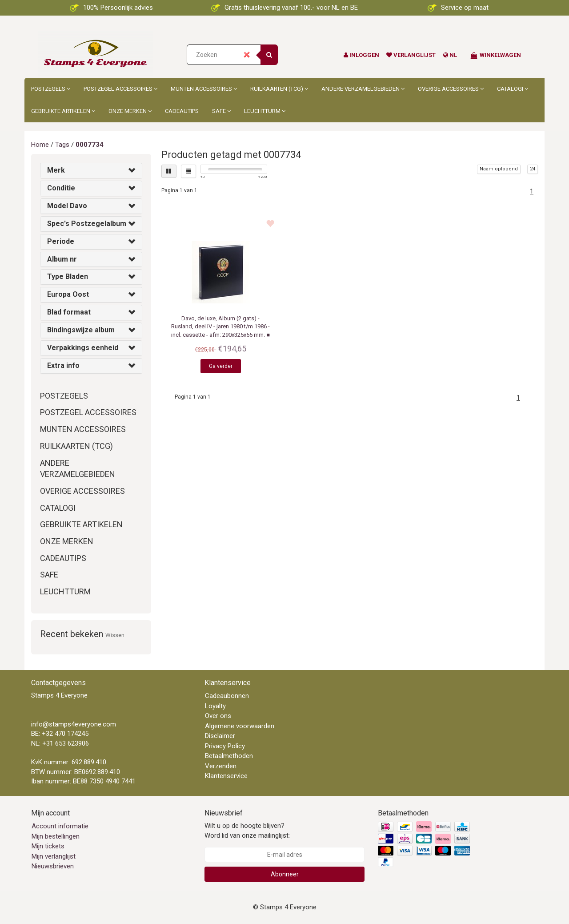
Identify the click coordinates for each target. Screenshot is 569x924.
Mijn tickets (48, 846)
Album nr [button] (62, 259)
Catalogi (513, 89)
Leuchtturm (265, 111)
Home (40, 145)
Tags (62, 145)
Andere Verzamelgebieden (363, 89)
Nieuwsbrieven (53, 866)
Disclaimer (220, 736)
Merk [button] (56, 170)
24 (533, 169)
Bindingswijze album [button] (81, 330)
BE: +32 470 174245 (60, 734)
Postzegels (51, 89)
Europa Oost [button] (68, 294)
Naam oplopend (499, 169)
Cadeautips (182, 111)
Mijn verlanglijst (54, 856)
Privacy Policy (225, 746)
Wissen (115, 635)
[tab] (91, 171)
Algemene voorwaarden (240, 726)
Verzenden (221, 766)
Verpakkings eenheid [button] (83, 348)
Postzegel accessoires (120, 89)
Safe (221, 111)
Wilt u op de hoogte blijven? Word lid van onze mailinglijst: (247, 830)
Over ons (218, 716)
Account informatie (60, 826)
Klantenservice (226, 776)
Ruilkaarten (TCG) (279, 89)
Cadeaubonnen (227, 696)
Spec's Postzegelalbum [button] (87, 224)
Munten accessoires (204, 89)
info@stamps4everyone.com (74, 724)
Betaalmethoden (229, 756)
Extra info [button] (63, 365)
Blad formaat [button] (69, 312)
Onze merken (130, 111)
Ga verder (221, 366)
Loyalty (215, 706)
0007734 (90, 145)
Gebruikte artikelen (63, 111)
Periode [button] (61, 241)
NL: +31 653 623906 (60, 743)
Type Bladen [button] (68, 276)
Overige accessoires (451, 89)
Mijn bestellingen (56, 836)
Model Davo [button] (67, 206)
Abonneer (285, 874)
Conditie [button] (61, 188)
